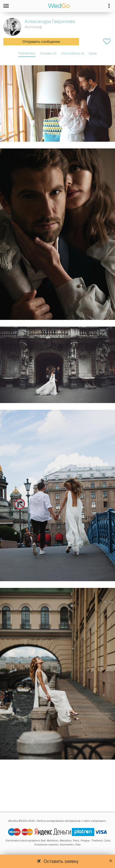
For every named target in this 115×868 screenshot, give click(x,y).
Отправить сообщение (41, 42)
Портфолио (27, 53)
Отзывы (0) (48, 53)
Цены (93, 53)
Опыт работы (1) (72, 53)
